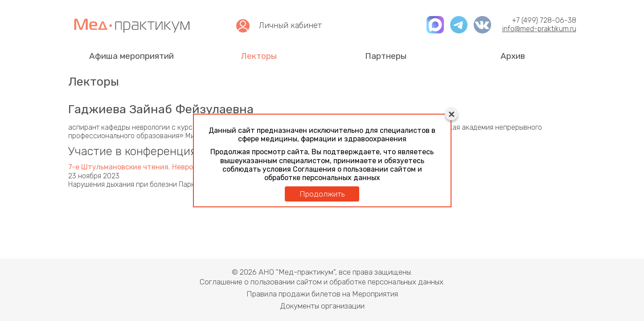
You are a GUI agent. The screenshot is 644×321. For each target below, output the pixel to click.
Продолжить (322, 194)
